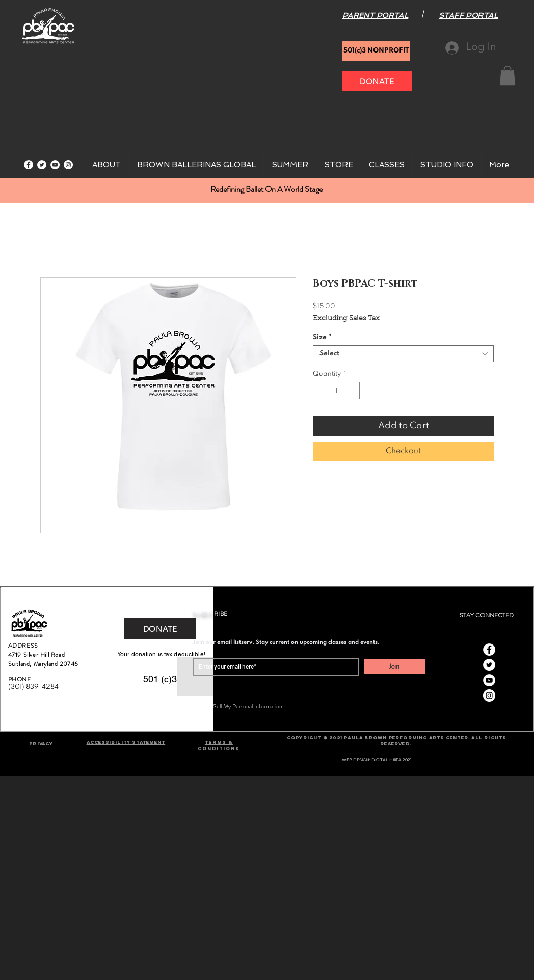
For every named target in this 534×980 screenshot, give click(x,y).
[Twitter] (42, 165)
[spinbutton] (336, 391)
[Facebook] (29, 165)
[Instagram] (68, 165)
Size (322, 337)
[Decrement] (320, 391)
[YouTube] (55, 165)
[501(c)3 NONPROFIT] (376, 51)
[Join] (395, 666)
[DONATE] (377, 81)
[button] (508, 75)
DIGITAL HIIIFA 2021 (392, 760)
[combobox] (403, 354)
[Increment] (353, 391)
